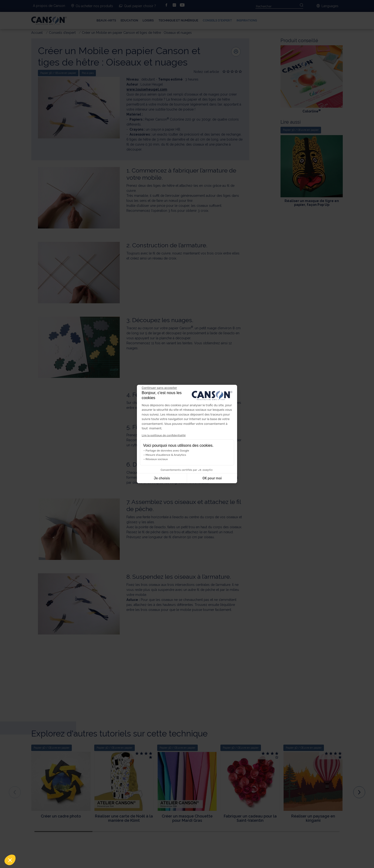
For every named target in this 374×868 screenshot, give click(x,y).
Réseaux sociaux (157, 459)
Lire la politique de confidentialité (164, 435)
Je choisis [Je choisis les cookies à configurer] (162, 478)
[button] (10, 860)
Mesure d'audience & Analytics (166, 455)
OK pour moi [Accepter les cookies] (212, 478)
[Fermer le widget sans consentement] (159, 388)
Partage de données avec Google (167, 451)
